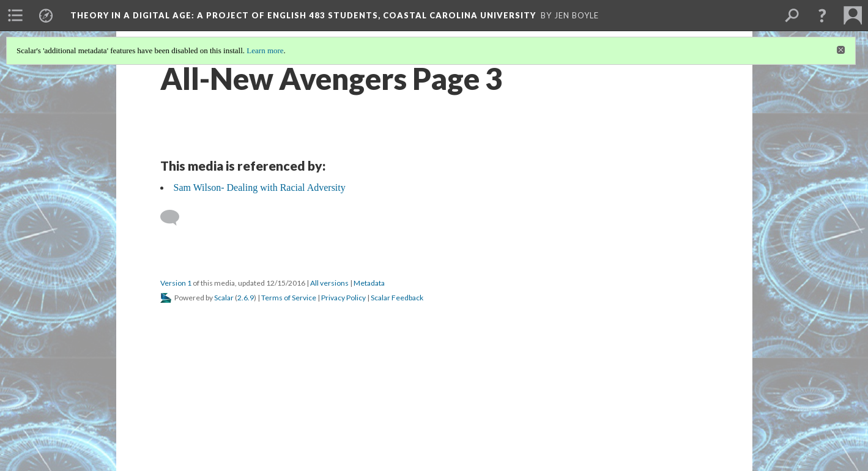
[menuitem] (15, 15)
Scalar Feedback (397, 298)
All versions (329, 283)
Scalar (224, 298)
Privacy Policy (343, 298)
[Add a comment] (175, 218)
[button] (822, 15)
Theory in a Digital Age (303, 15)
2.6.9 (246, 298)
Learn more (265, 50)
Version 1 (176, 283)
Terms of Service (289, 298)
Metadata (369, 283)
